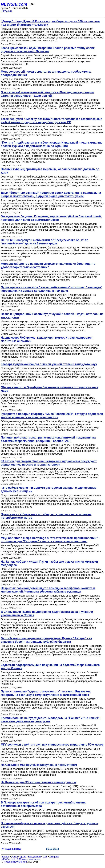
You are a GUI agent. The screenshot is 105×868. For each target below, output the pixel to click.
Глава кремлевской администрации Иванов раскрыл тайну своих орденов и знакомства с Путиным (48, 50)
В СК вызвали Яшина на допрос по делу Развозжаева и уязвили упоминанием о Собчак (47, 614)
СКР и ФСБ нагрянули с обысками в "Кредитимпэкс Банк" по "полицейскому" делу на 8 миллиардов (45, 242)
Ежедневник (34, 857)
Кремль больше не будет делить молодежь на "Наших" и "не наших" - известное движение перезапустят (51, 720)
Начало (6, 857)
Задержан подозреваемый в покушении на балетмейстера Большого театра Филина (50, 667)
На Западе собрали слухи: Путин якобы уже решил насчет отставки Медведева (49, 563)
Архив (23, 857)
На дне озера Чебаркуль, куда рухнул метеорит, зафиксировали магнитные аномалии (47, 339)
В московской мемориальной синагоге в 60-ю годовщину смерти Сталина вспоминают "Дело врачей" (47, 94)
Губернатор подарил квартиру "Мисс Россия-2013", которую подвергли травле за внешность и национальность (52, 416)
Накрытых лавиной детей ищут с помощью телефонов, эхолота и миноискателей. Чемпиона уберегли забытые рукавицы (48, 590)
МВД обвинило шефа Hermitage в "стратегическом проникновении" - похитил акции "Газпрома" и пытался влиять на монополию (50, 540)
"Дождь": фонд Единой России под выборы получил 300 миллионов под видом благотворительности (50, 23)
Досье (15, 857)
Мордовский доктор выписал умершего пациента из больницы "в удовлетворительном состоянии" (48, 265)
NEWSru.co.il (8, 859)
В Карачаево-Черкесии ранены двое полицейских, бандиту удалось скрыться (49, 825)
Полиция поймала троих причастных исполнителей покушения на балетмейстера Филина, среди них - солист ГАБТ (48, 439)
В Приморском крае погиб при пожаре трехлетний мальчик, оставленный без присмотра (43, 804)
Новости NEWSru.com (15, 862)
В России (6, 11)
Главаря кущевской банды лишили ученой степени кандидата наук (49, 364)
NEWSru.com (14, 4)
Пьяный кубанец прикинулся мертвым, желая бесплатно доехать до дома (50, 171)
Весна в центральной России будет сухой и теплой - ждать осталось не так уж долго (52, 316)
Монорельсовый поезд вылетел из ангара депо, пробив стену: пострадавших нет (46, 73)
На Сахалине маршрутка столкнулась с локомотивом (39, 765)
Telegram (54, 857)
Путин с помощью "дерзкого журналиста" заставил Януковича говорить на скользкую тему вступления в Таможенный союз (46, 693)
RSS (45, 857)
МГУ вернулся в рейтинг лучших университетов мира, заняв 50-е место (52, 745)
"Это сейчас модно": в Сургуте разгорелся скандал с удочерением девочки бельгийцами (49, 489)
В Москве (22, 859)
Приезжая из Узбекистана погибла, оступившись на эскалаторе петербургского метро (46, 516)
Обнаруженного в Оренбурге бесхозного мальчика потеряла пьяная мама (49, 389)
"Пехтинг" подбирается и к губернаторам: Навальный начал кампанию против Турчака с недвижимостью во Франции (52, 144)
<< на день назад (11, 849)
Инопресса (34, 859)
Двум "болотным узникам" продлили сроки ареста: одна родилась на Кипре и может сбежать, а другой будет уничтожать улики (51, 194)
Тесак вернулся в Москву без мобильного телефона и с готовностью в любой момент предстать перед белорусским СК (52, 121)
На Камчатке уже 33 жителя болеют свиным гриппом (39, 782)
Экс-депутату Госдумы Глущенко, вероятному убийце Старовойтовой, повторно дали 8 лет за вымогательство (51, 218)
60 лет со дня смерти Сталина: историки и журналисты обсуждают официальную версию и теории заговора (49, 463)
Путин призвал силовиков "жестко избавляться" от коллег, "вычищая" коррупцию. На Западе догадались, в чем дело (52, 289)
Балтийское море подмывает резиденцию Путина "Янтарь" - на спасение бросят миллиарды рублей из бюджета (46, 640)
